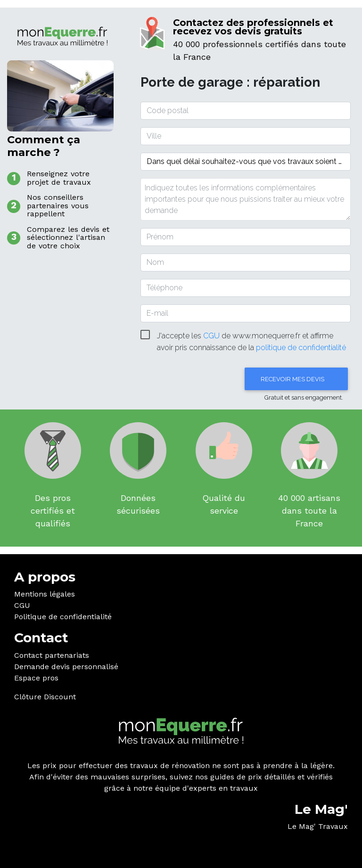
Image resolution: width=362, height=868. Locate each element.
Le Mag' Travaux (318, 826)
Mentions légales (45, 594)
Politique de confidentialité (63, 617)
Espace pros (36, 678)
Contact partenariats (52, 655)
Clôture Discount (45, 697)
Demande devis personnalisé (66, 667)
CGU (22, 605)
